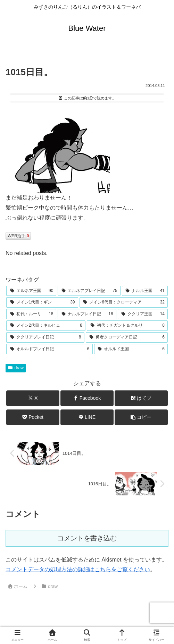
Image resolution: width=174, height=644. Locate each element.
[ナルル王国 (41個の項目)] (145, 291)
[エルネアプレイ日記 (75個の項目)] (89, 291)
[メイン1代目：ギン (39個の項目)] (42, 302)
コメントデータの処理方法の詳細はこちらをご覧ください (78, 569)
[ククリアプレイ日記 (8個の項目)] (45, 337)
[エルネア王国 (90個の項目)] (31, 291)
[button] (141, 417)
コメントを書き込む (87, 538)
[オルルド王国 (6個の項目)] (131, 349)
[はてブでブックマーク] (141, 398)
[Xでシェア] (33, 398)
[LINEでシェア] (87, 417)
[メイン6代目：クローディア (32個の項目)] (124, 302)
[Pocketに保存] (33, 417)
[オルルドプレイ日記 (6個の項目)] (49, 349)
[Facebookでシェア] (87, 398)
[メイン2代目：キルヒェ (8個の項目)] (46, 326)
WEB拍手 (18, 236)
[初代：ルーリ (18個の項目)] (31, 314)
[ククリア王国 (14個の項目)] (143, 314)
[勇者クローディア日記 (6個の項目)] (127, 337)
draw (16, 368)
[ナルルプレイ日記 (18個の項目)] (87, 314)
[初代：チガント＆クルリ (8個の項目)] (127, 326)
